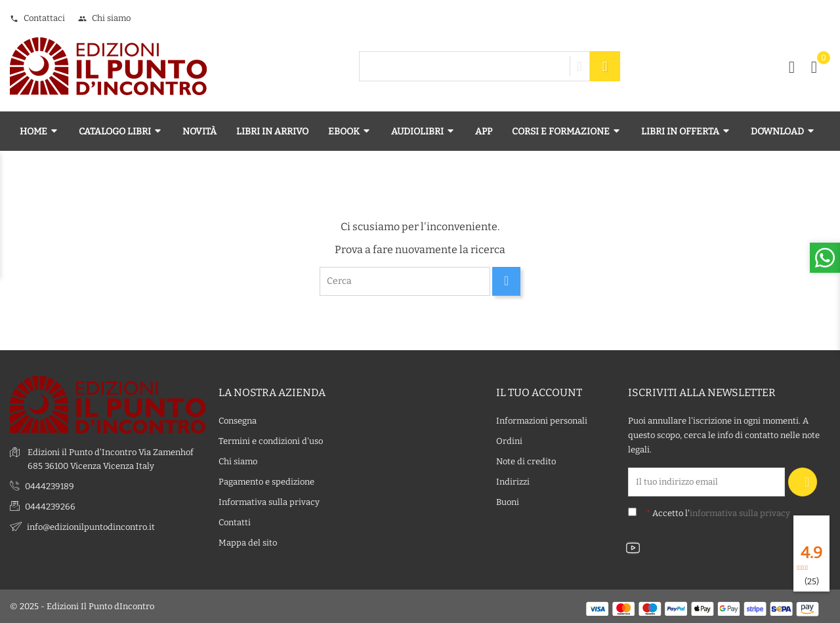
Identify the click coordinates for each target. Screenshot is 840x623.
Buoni (508, 502)
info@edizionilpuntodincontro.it (91, 527)
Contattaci (37, 18)
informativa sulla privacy (740, 513)
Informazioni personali (542, 421)
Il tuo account (539, 392)
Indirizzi (513, 482)
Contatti (235, 522)
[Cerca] (405, 281)
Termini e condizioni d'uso (271, 441)
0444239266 (50, 507)
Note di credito (526, 461)
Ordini (509, 441)
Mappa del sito (248, 543)
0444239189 (50, 486)
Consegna (238, 421)
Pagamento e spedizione (266, 482)
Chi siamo (104, 18)
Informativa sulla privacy (269, 502)
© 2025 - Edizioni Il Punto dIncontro (82, 606)
